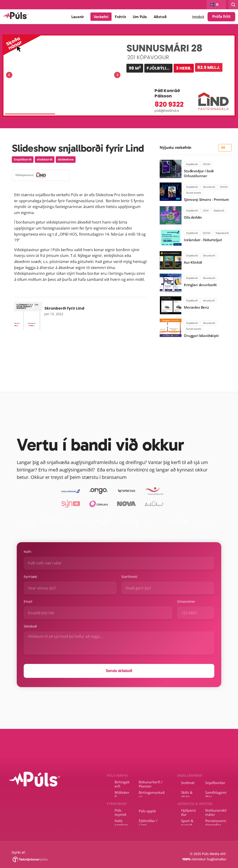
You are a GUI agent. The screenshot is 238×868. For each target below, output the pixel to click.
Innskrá (198, 17)
